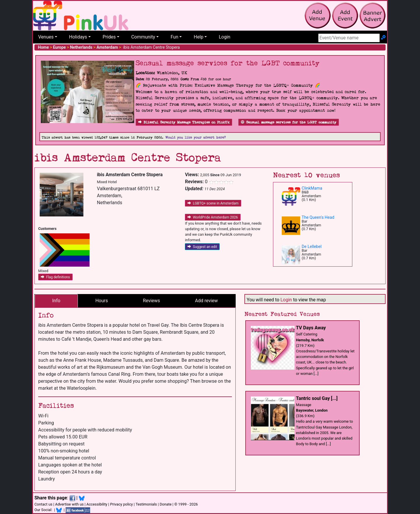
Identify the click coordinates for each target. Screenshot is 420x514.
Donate (166, 504)
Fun (174, 37)
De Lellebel (311, 246)
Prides (109, 37)
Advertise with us (69, 504)
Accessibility (97, 504)
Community (143, 37)
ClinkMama (312, 188)
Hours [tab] (102, 301)
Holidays (78, 37)
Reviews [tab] (152, 301)
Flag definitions (55, 277)
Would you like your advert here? (196, 138)
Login (224, 37)
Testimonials (146, 504)
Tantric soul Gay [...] (317, 398)
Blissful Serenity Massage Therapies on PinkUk (184, 122)
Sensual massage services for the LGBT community (289, 122)
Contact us (43, 504)
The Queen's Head (318, 217)
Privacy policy (121, 504)
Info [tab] (56, 301)
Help (198, 37)
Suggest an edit (202, 247)
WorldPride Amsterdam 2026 (213, 217)
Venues (46, 37)
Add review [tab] (206, 301)
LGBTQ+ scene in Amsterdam (213, 203)
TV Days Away (311, 328)
